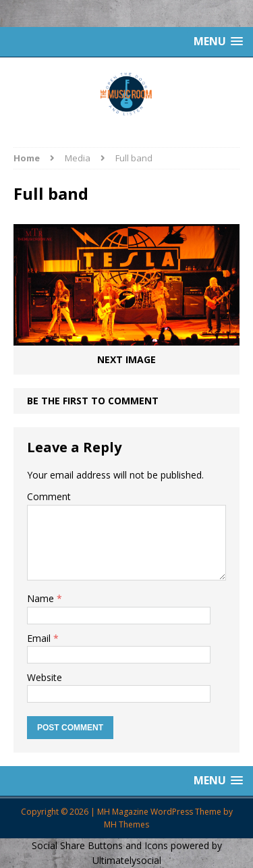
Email (40, 638)
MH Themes (126, 824)
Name (42, 598)
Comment (49, 496)
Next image (126, 359)
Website (45, 677)
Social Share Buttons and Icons (100, 845)
